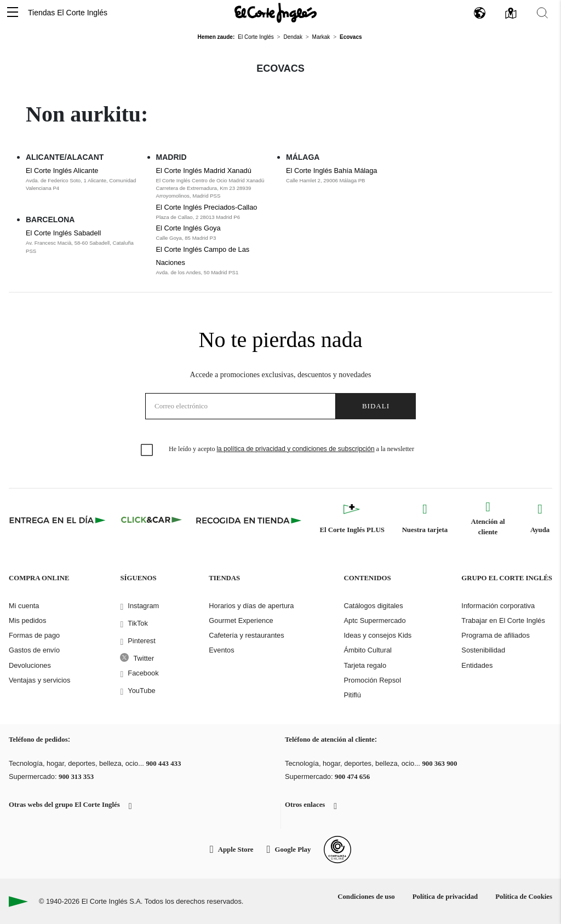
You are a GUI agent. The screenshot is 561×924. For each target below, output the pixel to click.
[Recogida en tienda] (249, 520)
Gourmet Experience (241, 620)
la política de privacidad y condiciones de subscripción (295, 449)
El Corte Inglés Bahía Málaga (331, 171)
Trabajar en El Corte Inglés (503, 620)
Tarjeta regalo (365, 665)
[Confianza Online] (337, 850)
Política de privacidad (445, 897)
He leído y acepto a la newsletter (291, 449)
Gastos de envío (34, 650)
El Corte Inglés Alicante (62, 171)
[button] (13, 13)
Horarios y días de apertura (251, 606)
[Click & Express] (58, 520)
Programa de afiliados (495, 635)
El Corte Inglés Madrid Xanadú (204, 171)
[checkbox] (147, 451)
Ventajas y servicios (39, 680)
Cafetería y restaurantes (246, 635)
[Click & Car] (151, 520)
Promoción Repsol (372, 680)
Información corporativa (498, 606)
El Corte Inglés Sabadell (63, 233)
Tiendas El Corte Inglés (68, 13)
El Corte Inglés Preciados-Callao (207, 207)
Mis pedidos (27, 620)
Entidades (477, 665)
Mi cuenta (24, 606)
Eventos (221, 650)
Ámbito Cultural (367, 650)
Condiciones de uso (366, 897)
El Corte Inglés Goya (188, 228)
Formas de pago (34, 635)
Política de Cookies (524, 897)
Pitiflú (352, 695)
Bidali (376, 406)
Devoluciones (30, 665)
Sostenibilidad (483, 650)
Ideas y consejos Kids (377, 635)
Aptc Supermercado (374, 620)
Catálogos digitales (373, 606)
